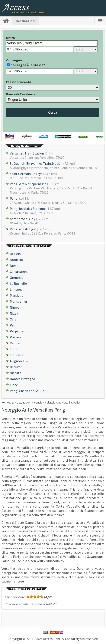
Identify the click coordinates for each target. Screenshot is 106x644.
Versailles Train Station (27, 153)
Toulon (15, 349)
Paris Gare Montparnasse (28, 184)
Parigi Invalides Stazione (28, 209)
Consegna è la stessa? (28, 65)
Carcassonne (19, 272)
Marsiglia (17, 295)
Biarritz (15, 373)
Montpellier (19, 301)
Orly (13, 319)
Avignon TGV (19, 361)
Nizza (14, 313)
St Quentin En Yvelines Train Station (36, 163)
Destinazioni (25, 21)
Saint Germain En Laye (26, 174)
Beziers (15, 254)
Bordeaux (17, 260)
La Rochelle (18, 283)
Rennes (15, 343)
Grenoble (17, 278)
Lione (14, 385)
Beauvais (16, 367)
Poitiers (16, 337)
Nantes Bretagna (22, 379)
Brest (14, 266)
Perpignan (17, 331)
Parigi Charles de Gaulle (27, 391)
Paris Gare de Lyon (23, 229)
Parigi (14, 198)
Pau (12, 325)
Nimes (15, 307)
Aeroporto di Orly (23, 219)
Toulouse (17, 355)
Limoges (16, 289)
